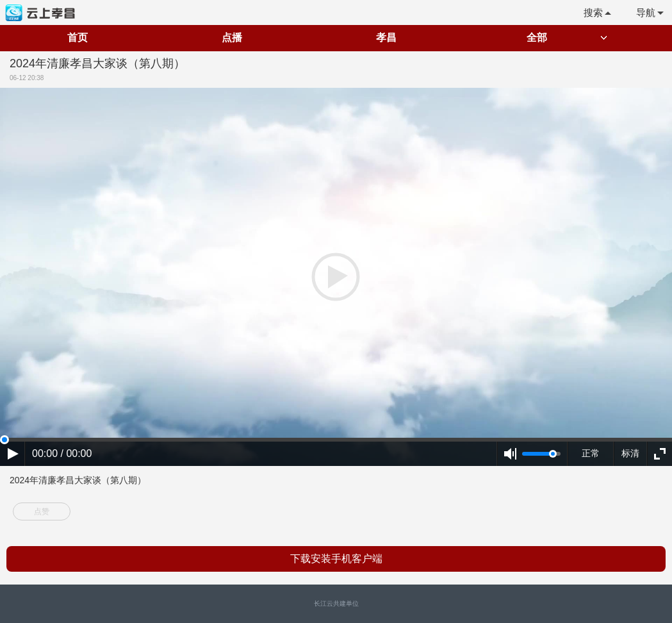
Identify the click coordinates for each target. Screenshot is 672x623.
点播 (232, 37)
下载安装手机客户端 (336, 559)
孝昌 (386, 37)
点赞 (42, 511)
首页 (78, 37)
